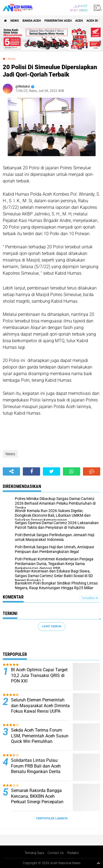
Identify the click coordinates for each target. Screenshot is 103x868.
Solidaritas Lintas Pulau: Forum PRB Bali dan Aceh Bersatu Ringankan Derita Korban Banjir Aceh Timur (36, 769)
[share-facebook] (31, 471)
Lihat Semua (52, 626)
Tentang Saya (34, 853)
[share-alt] (11, 471)
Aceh (79, 21)
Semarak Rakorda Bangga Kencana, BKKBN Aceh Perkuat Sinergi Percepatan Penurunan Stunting (37, 799)
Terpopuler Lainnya (52, 818)
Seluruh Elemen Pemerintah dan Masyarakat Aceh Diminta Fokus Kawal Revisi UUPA (40, 706)
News (15, 21)
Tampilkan (90, 598)
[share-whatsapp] (72, 471)
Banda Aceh (32, 21)
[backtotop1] (98, 863)
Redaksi (73, 853)
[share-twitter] (51, 471)
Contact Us (56, 853)
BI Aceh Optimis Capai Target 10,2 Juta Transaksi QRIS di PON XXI (39, 675)
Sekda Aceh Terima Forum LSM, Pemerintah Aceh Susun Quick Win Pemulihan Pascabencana (40, 739)
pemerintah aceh (58, 21)
